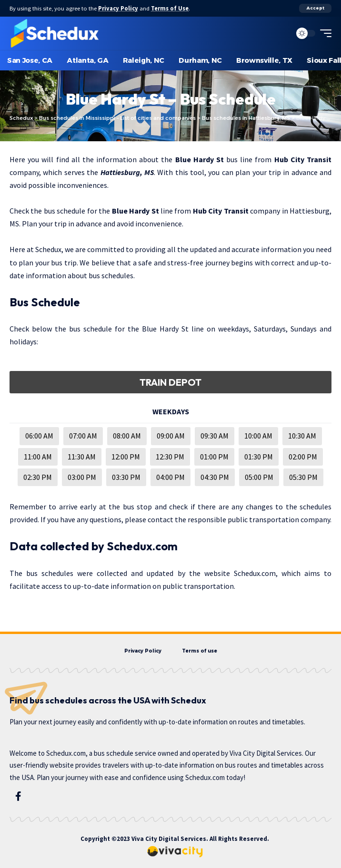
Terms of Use (170, 8)
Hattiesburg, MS (127, 172)
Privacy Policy (118, 8)
